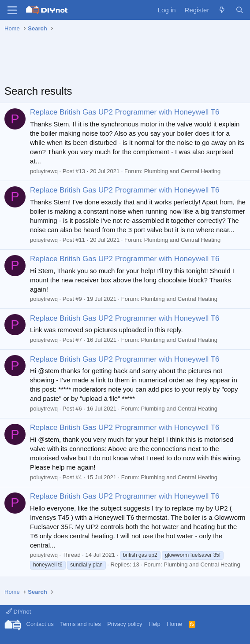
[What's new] (222, 10)
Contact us (40, 624)
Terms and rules (80, 624)
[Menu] (12, 10)
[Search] (240, 10)
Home (174, 624)
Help (155, 624)
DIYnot (19, 612)
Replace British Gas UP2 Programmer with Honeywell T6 (125, 112)
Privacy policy (125, 624)
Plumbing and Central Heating (182, 171)
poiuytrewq (44, 171)
